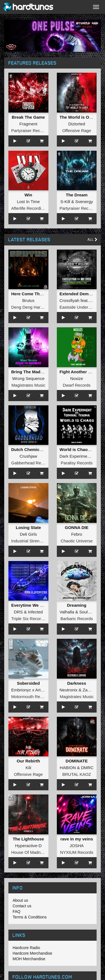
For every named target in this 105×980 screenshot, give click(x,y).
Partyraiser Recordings (33, 131)
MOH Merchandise (29, 959)
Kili (28, 768)
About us (20, 900)
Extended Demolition (81, 294)
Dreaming (77, 605)
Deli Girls (28, 534)
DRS (18, 612)
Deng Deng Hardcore (31, 307)
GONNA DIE (77, 527)
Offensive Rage (77, 131)
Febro (77, 534)
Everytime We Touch (32, 605)
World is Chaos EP (78, 449)
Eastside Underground (81, 307)
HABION (68, 768)
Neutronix (69, 690)
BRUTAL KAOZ (77, 774)
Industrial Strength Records (37, 541)
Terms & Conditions (30, 917)
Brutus (28, 300)
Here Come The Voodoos (36, 294)
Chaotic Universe (77, 541)
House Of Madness (29, 852)
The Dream (77, 195)
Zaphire (90, 690)
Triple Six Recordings (31, 619)
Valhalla (67, 612)
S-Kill (65, 202)
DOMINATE (77, 761)
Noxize (77, 378)
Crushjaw (28, 456)
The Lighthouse (28, 839)
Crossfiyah (70, 300)
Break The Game (28, 117)
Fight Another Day (78, 372)
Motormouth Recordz (31, 697)
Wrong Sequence (28, 378)
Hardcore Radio (26, 948)
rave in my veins (77, 839)
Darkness (77, 683)
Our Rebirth (28, 761)
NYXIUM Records (77, 852)
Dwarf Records (77, 385)
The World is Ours (78, 117)
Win (28, 195)
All (93, 239)
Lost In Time (28, 202)
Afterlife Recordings (30, 208)
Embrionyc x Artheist (30, 690)
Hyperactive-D (28, 846)
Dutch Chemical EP (31, 449)
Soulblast (88, 612)
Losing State (28, 527)
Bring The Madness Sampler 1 (41, 372)
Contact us (22, 906)
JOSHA (77, 846)
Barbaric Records (77, 619)
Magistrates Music (28, 385)
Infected (35, 612)
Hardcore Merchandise (32, 953)
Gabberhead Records (31, 463)
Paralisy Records (77, 463)
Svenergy (84, 202)
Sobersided (28, 683)
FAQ (17, 911)
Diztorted (77, 124)
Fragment (28, 124)
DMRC (87, 768)
